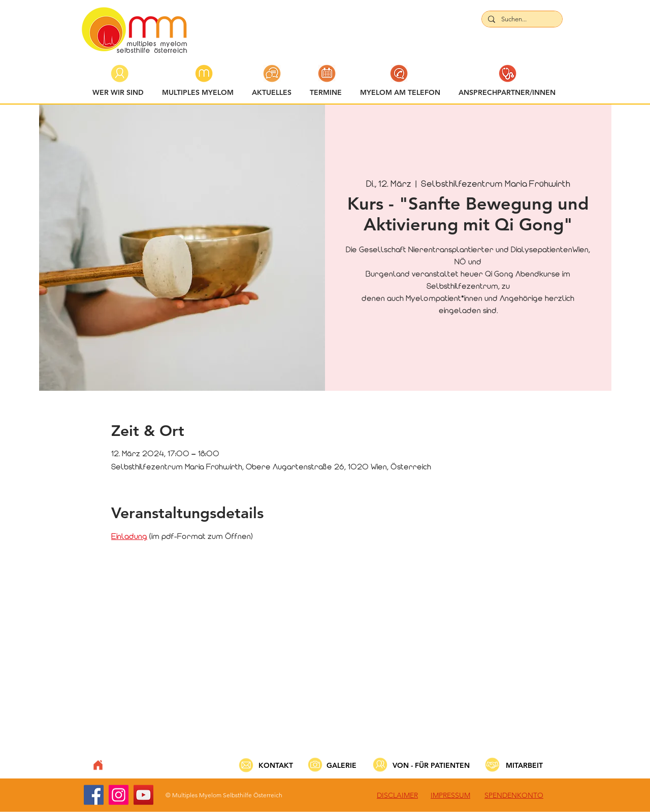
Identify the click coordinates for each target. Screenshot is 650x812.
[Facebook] (94, 795)
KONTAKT (276, 765)
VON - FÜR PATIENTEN (431, 765)
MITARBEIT (524, 765)
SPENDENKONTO (514, 795)
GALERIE (342, 765)
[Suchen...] (521, 19)
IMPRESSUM (450, 795)
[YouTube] (143, 795)
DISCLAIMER (397, 795)
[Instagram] (119, 795)
